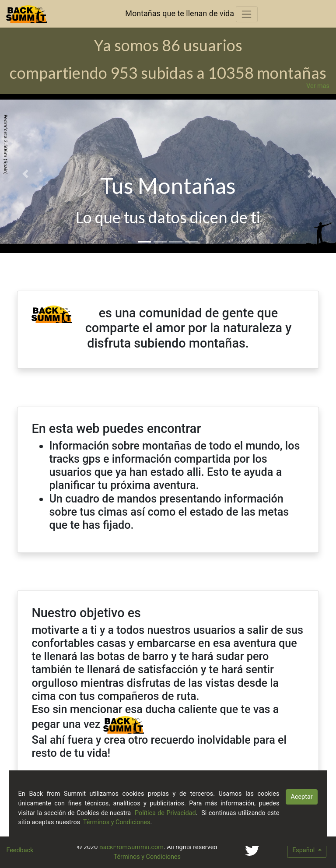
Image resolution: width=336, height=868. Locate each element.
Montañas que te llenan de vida (180, 13)
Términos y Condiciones (147, 857)
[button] (25, 174)
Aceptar (302, 797)
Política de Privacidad (165, 813)
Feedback (20, 850)
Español (304, 850)
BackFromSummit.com (131, 847)
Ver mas (318, 86)
